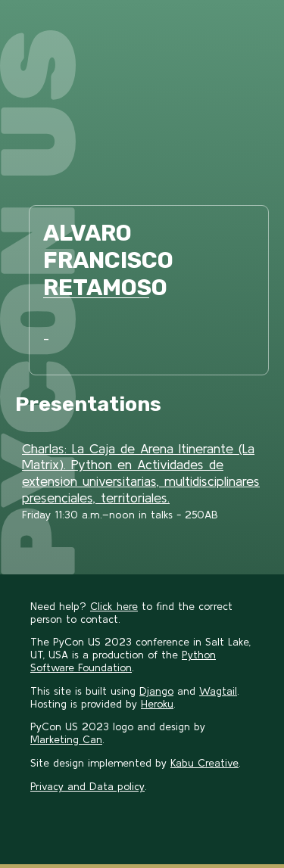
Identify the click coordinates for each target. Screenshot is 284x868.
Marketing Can (66, 739)
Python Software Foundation (123, 661)
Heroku (157, 704)
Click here (114, 606)
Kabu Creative (204, 763)
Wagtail (218, 691)
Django (156, 691)
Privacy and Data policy (87, 786)
